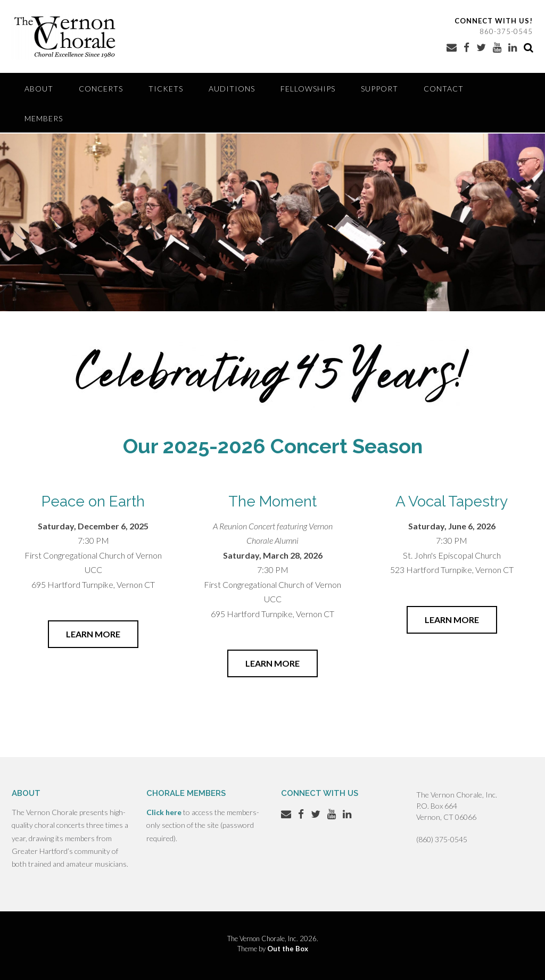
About (39, 89)
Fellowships (308, 89)
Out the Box (288, 949)
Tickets (166, 89)
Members (44, 118)
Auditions (232, 89)
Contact (444, 89)
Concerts (101, 89)
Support (379, 89)
